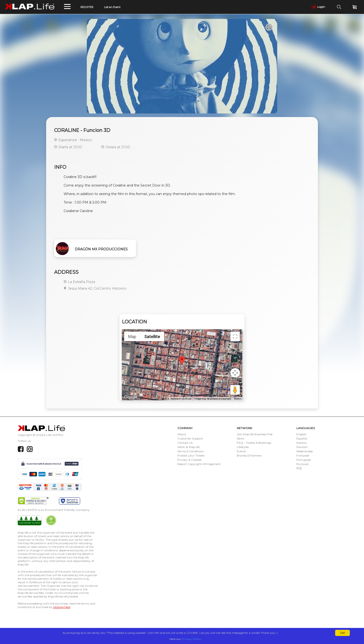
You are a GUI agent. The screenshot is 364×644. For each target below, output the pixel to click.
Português (304, 460)
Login (318, 7)
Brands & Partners (249, 455)
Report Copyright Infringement (199, 464)
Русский (303, 464)
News (240, 438)
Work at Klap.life (189, 447)
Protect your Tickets (191, 455)
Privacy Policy (191, 639)
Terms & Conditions (191, 451)
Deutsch (302, 447)
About (182, 434)
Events (241, 451)
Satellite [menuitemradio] (152, 337)
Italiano (301, 443)
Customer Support (190, 438)
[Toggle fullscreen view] (235, 336)
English (301, 434)
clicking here (62, 607)
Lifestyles (243, 447)
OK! (342, 633)
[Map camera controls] (235, 373)
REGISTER (87, 7)
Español (302, 438)
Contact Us (185, 443)
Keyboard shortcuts (181, 399)
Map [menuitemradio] (132, 337)
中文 (299, 468)
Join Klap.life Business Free (255, 434)
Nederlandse (305, 451)
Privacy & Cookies (189, 460)
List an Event (112, 7)
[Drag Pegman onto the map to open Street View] (235, 390)
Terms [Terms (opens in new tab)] (237, 399)
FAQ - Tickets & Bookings (254, 443)
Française (303, 455)
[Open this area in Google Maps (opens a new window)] (131, 397)
